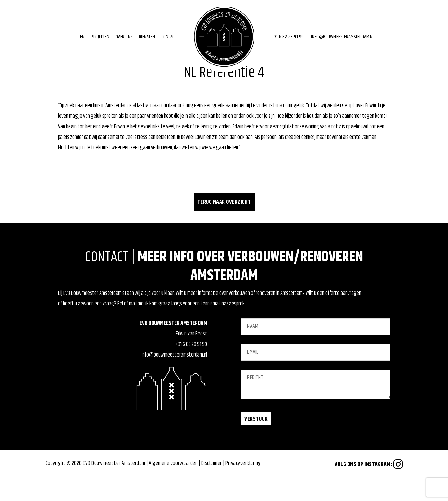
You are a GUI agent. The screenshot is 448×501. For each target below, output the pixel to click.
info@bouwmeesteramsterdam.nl (174, 378)
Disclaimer (212, 486)
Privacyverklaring (243, 486)
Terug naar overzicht (224, 225)
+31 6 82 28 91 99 (191, 367)
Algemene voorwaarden (173, 486)
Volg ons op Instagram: (369, 487)
